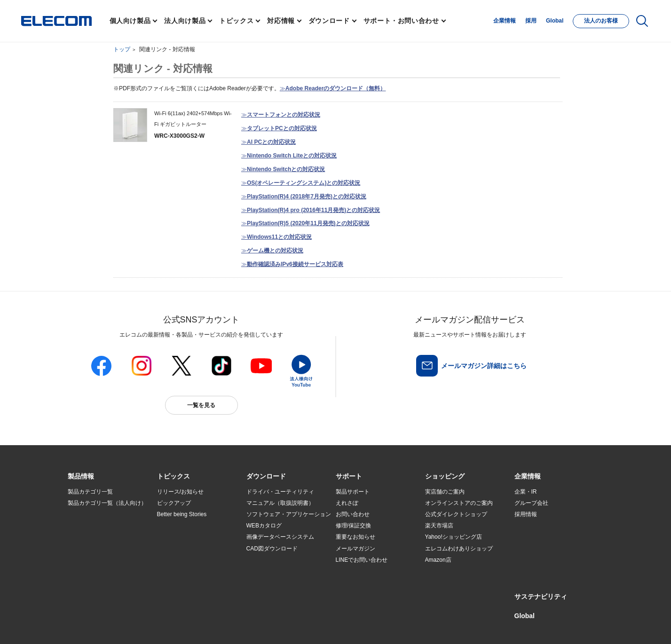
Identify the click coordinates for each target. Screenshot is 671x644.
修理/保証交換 (353, 526)
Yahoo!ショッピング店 (454, 537)
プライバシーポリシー (215, 626)
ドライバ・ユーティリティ (280, 492)
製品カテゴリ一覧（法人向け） (107, 503)
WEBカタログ (264, 526)
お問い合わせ (353, 514)
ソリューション (87, 537)
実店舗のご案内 (445, 492)
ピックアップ (174, 503)
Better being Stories (182, 514)
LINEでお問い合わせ (362, 560)
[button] (174, 477)
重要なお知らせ (355, 537)
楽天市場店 (439, 526)
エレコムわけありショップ (459, 549)
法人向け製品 (185, 21)
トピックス (236, 21)
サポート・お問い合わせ (401, 21)
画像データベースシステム (280, 537)
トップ (122, 49)
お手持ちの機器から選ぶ (188, 549)
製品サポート (353, 492)
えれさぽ (347, 503)
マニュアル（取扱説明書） (280, 503)
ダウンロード (329, 21)
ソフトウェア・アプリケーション (289, 514)
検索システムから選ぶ (185, 571)
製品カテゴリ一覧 (90, 492)
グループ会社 (531, 503)
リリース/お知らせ (180, 492)
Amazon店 (438, 560)
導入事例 (79, 549)
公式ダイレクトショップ (456, 514)
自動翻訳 (367, 626)
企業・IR (526, 492)
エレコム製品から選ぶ (185, 560)
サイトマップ (134, 626)
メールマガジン (355, 549)
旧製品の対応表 (177, 582)
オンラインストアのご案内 (459, 503)
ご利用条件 (170, 626)
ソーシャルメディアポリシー (279, 626)
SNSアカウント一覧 (89, 626)
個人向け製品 (130, 21)
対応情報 (281, 21)
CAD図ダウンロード (272, 549)
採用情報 (526, 514)
